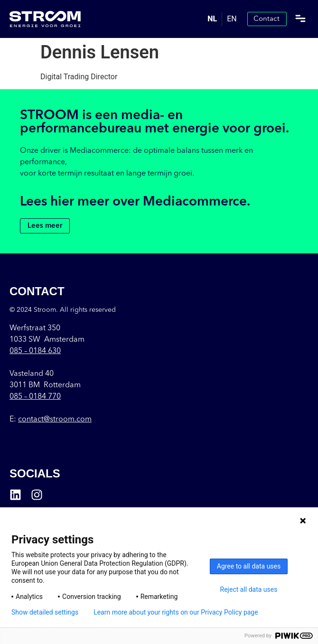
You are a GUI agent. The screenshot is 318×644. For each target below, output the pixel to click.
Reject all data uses (249, 589)
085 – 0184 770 (35, 397)
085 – (35, 351)
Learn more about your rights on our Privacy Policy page (176, 612)
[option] (232, 19)
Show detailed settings (45, 612)
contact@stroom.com (55, 420)
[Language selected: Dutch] (222, 19)
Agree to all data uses (249, 566)
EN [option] (232, 19)
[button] (301, 19)
